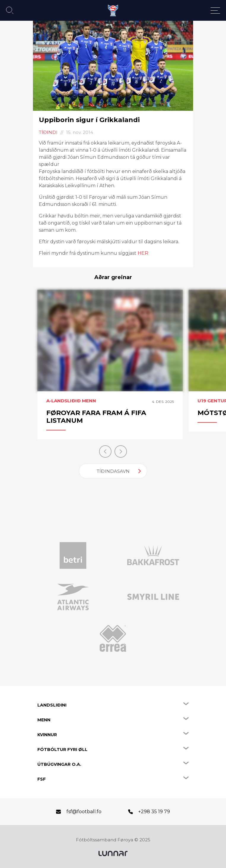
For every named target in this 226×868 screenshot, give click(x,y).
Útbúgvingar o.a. (59, 764)
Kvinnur (47, 735)
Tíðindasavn (113, 471)
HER (143, 253)
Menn (44, 720)
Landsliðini (52, 705)
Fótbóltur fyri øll (62, 750)
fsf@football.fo (84, 812)
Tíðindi (48, 132)
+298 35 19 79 (154, 812)
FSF (42, 779)
